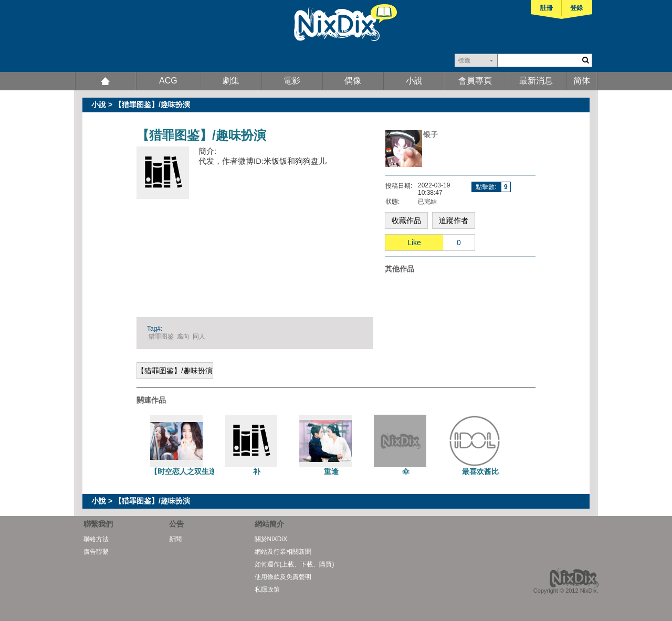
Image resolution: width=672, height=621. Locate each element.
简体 (582, 81)
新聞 (175, 539)
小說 (414, 81)
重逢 (331, 471)
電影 (292, 81)
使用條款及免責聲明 (283, 577)
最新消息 (536, 81)
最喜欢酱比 (480, 471)
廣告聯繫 (96, 552)
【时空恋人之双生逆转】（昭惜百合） (213, 471)
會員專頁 (475, 81)
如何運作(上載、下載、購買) (295, 564)
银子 (430, 134)
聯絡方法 (96, 539)
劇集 (231, 81)
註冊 (547, 8)
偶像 (353, 81)
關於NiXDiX (271, 539)
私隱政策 (267, 590)
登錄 (576, 8)
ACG (168, 81)
